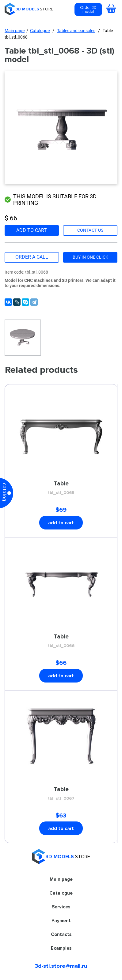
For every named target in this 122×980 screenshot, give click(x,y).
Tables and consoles (76, 31)
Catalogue (40, 31)
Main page (15, 31)
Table (61, 488)
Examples (61, 948)
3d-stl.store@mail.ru (61, 966)
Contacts (61, 934)
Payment (61, 921)
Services (61, 907)
